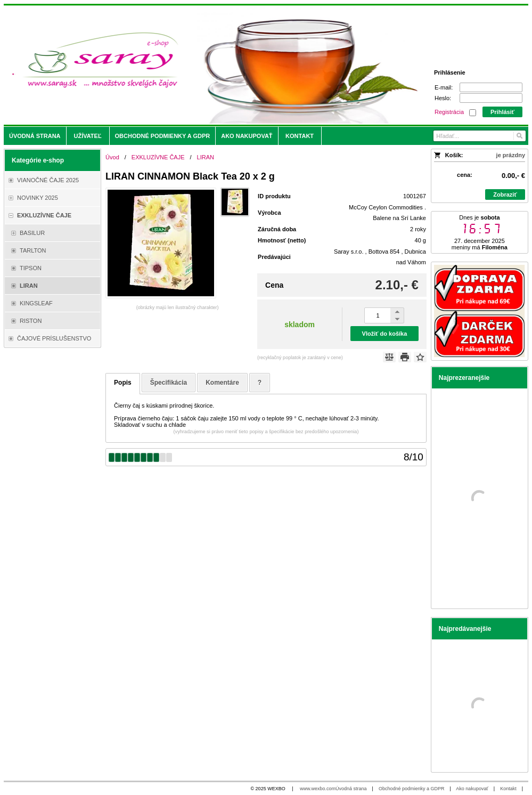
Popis (123, 383)
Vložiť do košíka (385, 334)
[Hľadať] (519, 136)
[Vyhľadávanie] (479, 136)
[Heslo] (491, 98)
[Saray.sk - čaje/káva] (201, 65)
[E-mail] (491, 87)
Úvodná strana (351, 789)
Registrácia (449, 112)
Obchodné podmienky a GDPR (412, 789)
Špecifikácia (169, 383)
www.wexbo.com (318, 789)
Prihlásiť (502, 112)
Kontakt (508, 789)
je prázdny (511, 155)
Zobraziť (505, 194)
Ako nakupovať (472, 789)
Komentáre (222, 383)
